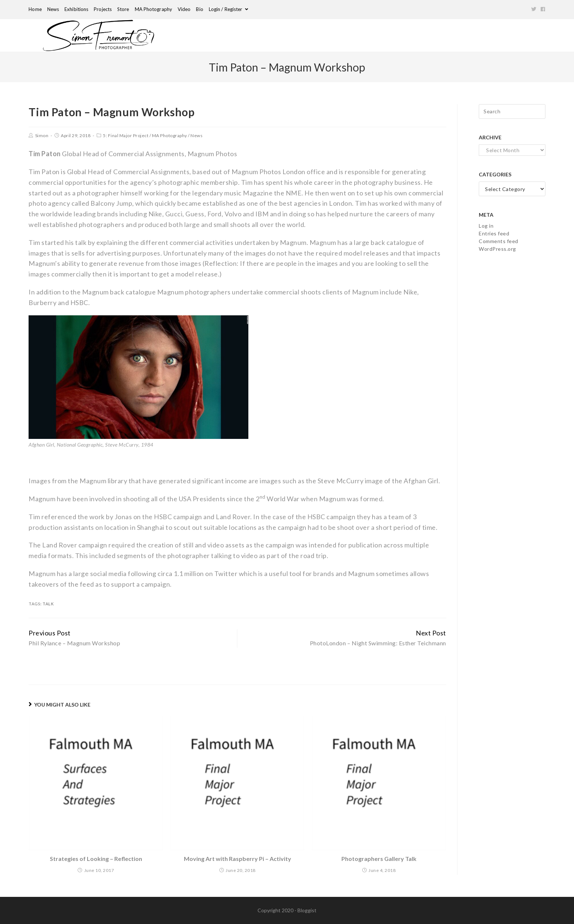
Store (123, 9)
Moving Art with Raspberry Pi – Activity (238, 859)
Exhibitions (76, 9)
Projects (103, 9)
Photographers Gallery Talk (379, 859)
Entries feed (494, 233)
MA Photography (153, 9)
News (53, 9)
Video (184, 9)
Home (35, 9)
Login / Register (228, 9)
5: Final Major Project (126, 135)
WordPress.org (497, 249)
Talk (48, 604)
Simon (42, 135)
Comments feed (499, 241)
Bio (199, 9)
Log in (486, 226)
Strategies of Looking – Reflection (96, 859)
